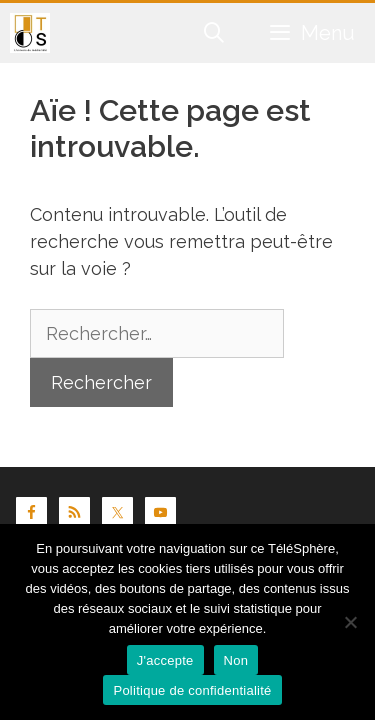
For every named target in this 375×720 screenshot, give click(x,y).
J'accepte (165, 660)
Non (236, 660)
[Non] (350, 622)
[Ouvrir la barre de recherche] (215, 33)
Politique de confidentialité (192, 690)
